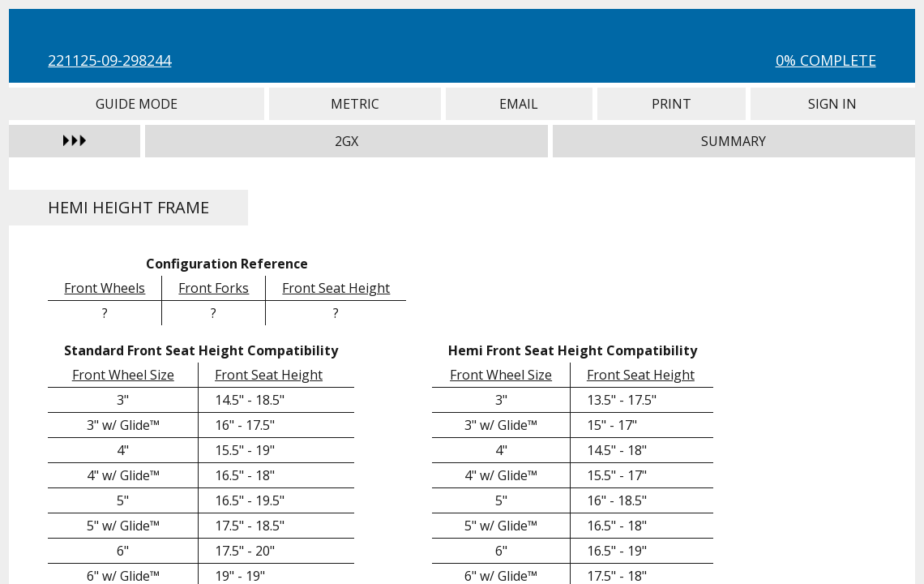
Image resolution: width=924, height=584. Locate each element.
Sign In (832, 104)
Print (672, 104)
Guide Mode (137, 104)
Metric (355, 104)
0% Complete (826, 60)
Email (519, 104)
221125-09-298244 (109, 60)
